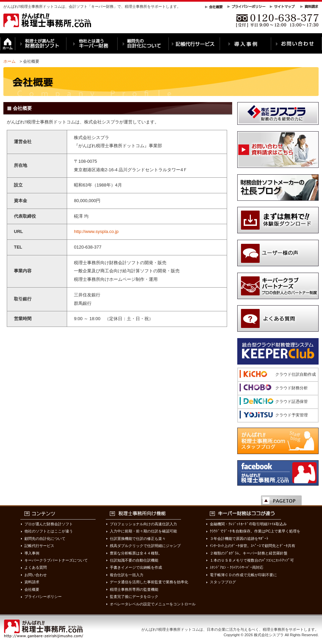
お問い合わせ (36, 575)
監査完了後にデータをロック (134, 597)
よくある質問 (36, 567)
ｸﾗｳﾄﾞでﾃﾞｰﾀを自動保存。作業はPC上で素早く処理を (255, 531)
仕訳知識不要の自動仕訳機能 (134, 560)
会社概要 (32, 589)
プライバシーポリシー (43, 597)
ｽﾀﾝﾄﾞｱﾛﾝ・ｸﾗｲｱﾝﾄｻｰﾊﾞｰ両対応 (237, 567)
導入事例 (32, 553)
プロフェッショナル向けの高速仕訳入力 (143, 524)
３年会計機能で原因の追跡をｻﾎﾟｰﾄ (239, 539)
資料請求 (32, 582)
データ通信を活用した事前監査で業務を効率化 (149, 582)
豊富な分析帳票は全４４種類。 (136, 553)
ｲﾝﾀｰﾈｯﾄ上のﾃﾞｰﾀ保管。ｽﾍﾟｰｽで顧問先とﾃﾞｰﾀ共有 (253, 546)
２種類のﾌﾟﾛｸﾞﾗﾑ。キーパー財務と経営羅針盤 (249, 553)
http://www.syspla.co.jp (96, 231)
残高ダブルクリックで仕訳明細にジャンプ (145, 546)
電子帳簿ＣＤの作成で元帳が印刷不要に (243, 575)
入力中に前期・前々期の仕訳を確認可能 (143, 531)
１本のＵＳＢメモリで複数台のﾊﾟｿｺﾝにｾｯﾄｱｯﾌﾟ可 (252, 560)
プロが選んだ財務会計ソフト (49, 524)
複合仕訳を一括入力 (127, 575)
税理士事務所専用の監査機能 (134, 589)
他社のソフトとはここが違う (49, 531)
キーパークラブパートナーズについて (56, 560)
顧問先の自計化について (45, 539)
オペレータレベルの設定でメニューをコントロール (153, 604)
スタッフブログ (223, 582)
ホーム (9, 61)
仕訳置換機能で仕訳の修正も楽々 (138, 539)
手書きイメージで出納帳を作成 (136, 567)
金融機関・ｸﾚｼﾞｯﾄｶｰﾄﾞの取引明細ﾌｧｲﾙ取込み (248, 524)
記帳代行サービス (39, 546)
